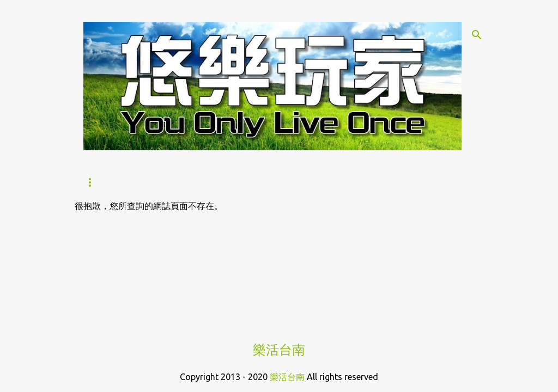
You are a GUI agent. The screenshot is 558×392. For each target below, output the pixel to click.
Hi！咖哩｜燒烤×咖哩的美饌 (180, 182)
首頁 (92, 182)
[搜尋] (477, 35)
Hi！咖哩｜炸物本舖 (298, 182)
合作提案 (378, 182)
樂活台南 (279, 350)
